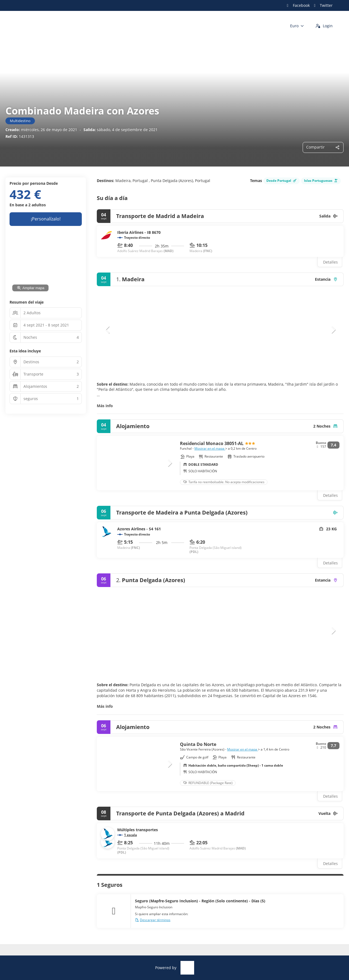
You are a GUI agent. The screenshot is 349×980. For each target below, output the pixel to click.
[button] (108, 330)
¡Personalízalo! (46, 219)
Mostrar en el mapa (210, 448)
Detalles (330, 262)
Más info (105, 406)
